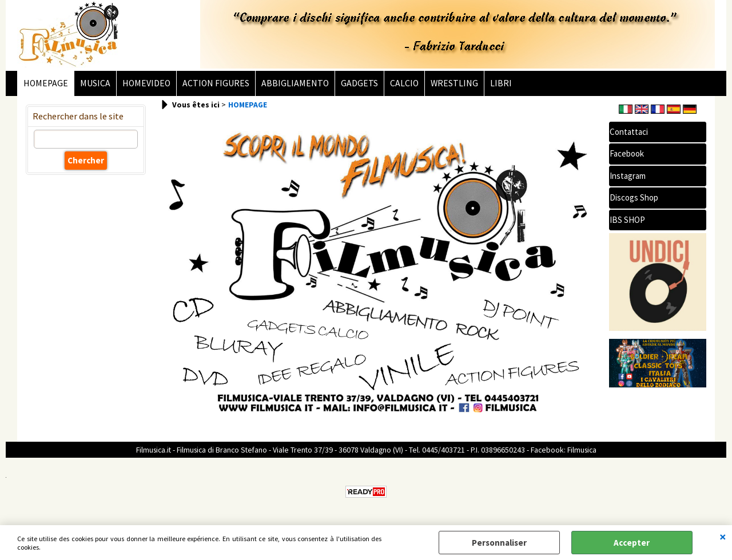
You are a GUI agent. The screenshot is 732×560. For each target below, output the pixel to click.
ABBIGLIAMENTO (295, 83)
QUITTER (723, 537)
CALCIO (404, 83)
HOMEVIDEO (146, 83)
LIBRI (501, 83)
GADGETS (359, 83)
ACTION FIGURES (216, 83)
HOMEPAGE (46, 83)
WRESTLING (454, 83)
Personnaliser (499, 543)
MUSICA (95, 83)
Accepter (632, 543)
